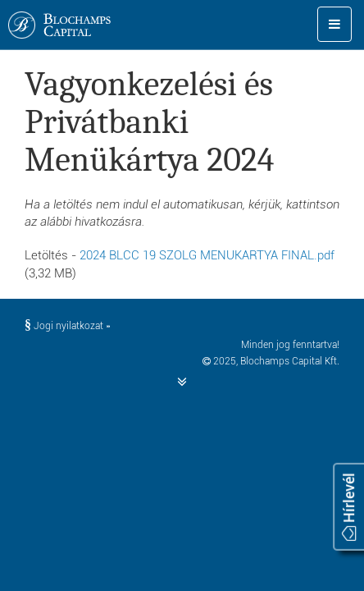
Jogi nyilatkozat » (67, 326)
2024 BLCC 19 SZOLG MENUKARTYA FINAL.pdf (207, 255)
